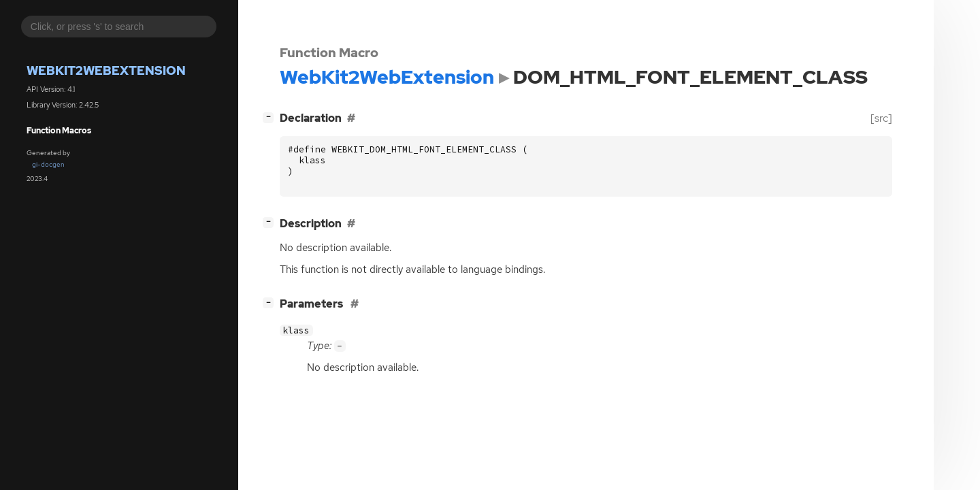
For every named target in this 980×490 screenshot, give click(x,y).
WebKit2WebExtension (106, 70)
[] (271, 117)
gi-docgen (48, 164)
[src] (881, 118)
